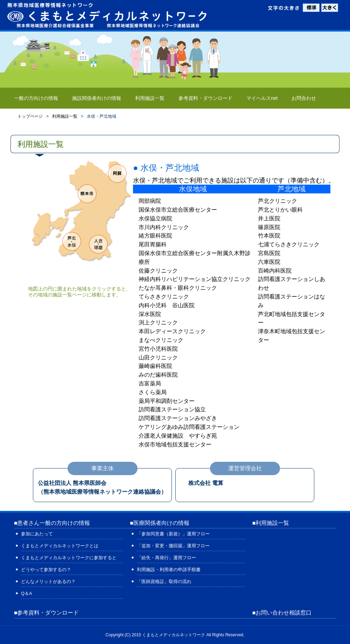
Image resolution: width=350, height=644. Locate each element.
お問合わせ (304, 98)
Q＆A (27, 593)
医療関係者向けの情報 (161, 523)
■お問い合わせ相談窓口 (282, 613)
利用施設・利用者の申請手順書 (169, 570)
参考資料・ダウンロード (205, 98)
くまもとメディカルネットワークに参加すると (69, 558)
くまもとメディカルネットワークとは (60, 546)
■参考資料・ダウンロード (46, 613)
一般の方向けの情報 (36, 98)
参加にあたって (37, 534)
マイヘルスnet (262, 98)
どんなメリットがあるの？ (48, 581)
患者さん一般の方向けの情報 (54, 523)
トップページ (30, 116)
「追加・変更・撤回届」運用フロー (173, 546)
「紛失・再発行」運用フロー (166, 558)
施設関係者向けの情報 (97, 98)
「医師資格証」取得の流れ (164, 581)
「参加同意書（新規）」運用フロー (173, 534)
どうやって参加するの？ (46, 570)
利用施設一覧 (150, 98)
